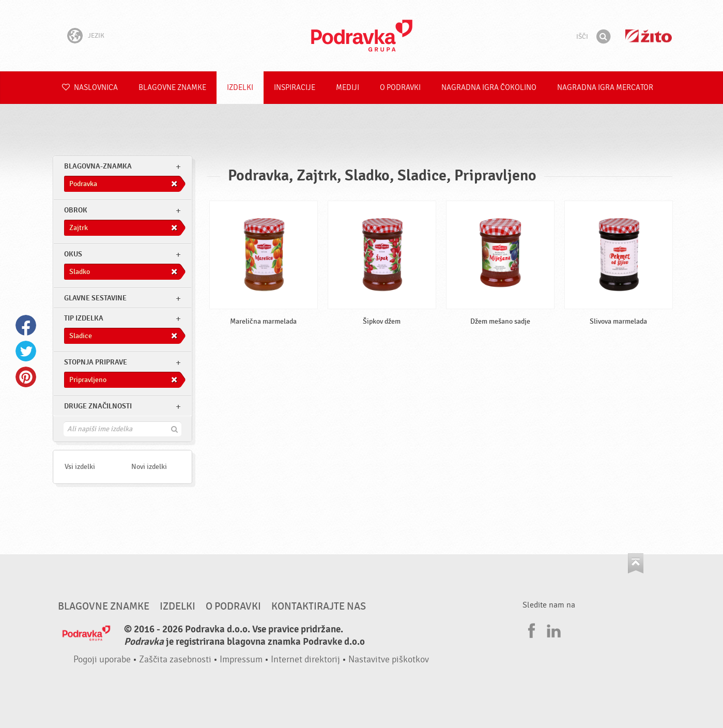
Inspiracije (295, 88)
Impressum (241, 659)
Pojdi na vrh (636, 563)
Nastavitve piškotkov (389, 659)
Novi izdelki (149, 467)
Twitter (26, 351)
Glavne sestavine (95, 298)
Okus (73, 254)
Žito (649, 36)
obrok (76, 210)
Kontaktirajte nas (319, 606)
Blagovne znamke (172, 88)
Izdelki (240, 88)
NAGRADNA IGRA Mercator (605, 88)
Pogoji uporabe (102, 659)
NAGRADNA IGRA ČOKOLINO (489, 88)
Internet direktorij (305, 659)
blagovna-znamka (98, 166)
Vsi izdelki (80, 467)
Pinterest (26, 377)
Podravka (362, 36)
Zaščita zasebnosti (175, 659)
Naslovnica (90, 88)
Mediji (348, 88)
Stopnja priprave (96, 362)
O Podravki (400, 88)
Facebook (26, 325)
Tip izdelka (84, 318)
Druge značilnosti (98, 406)
